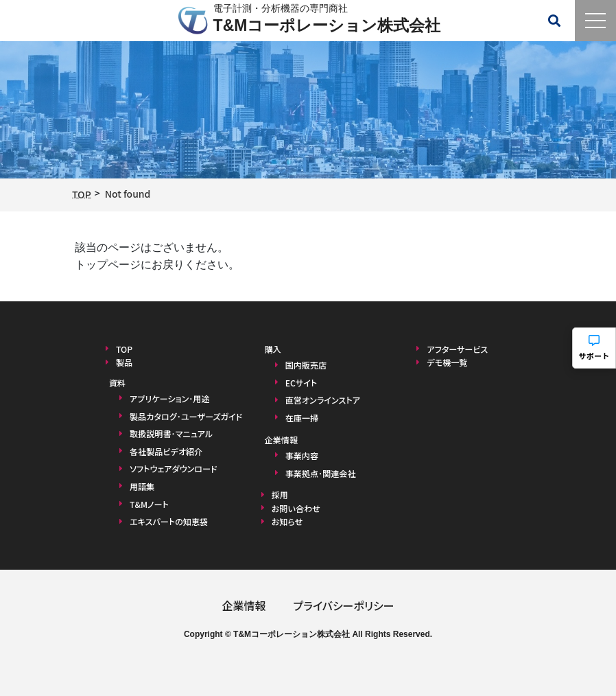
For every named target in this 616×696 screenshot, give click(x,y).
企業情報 (244, 605)
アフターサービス (457, 349)
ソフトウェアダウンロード (173, 468)
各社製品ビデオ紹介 (166, 451)
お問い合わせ (296, 508)
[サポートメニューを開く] (594, 348)
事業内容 (302, 455)
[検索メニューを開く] (554, 21)
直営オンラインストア (322, 400)
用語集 (142, 486)
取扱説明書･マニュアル (171, 433)
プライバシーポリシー (343, 605)
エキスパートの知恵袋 (168, 521)
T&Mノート (149, 503)
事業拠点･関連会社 (320, 473)
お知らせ (287, 521)
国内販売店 (306, 365)
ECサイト (301, 383)
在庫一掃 (302, 418)
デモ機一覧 (447, 362)
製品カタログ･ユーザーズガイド (186, 416)
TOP (124, 349)
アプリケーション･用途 (169, 398)
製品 (124, 362)
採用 (280, 495)
